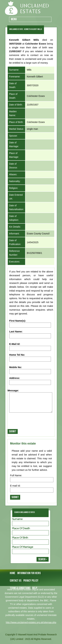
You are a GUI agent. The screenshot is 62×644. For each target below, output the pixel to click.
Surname (17, 519)
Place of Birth (20, 538)
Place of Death (21, 528)
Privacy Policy (31, 581)
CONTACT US (16, 581)
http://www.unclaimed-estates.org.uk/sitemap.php (31, 622)
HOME (12, 573)
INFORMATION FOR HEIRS (29, 573)
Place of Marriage (23, 547)
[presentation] (33, 422)
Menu (14, 19)
